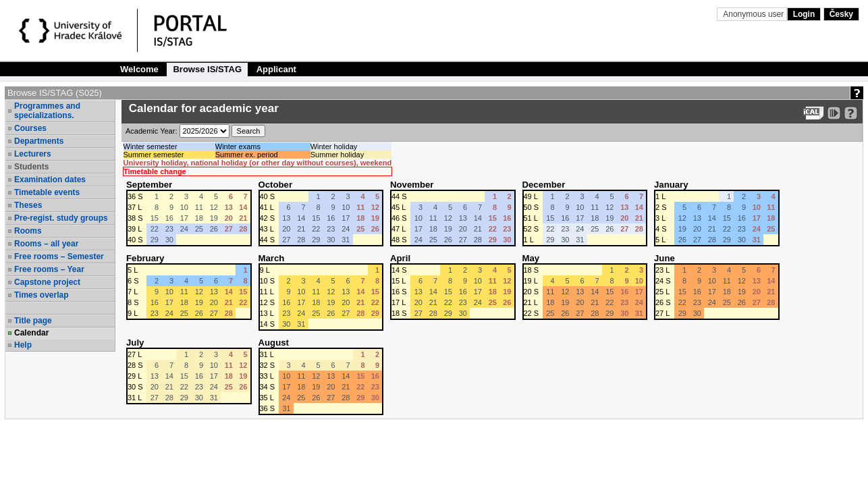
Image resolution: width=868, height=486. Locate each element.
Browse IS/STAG (207, 69)
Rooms (28, 231)
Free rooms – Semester (59, 256)
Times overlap (41, 295)
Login (804, 14)
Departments (39, 141)
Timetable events (47, 192)
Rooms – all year (46, 244)
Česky (841, 14)
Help (23, 345)
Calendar (31, 333)
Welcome (139, 69)
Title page (33, 321)
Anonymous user (754, 14)
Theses (28, 205)
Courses (30, 128)
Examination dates (50, 180)
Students (31, 167)
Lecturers (33, 154)
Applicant (276, 69)
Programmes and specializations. (47, 111)
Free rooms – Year (49, 269)
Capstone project (47, 282)
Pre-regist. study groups (61, 218)
